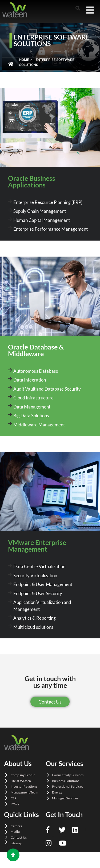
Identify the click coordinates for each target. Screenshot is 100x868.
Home (24, 60)
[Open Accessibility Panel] (13, 855)
